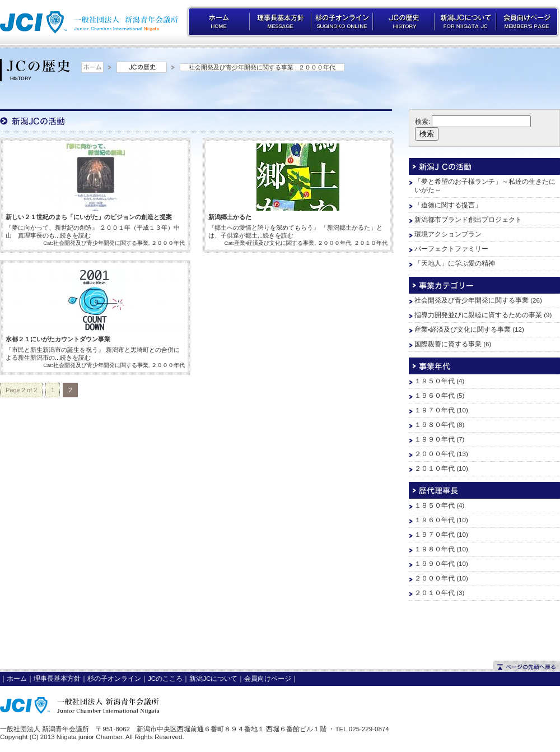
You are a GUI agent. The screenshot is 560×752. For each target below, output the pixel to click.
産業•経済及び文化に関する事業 (274, 243)
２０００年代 (317, 67)
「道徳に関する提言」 (448, 205)
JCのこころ (165, 679)
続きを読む (75, 235)
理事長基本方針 (57, 679)
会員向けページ (268, 679)
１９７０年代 (435, 410)
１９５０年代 (435, 381)
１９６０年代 (435, 396)
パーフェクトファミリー (451, 249)
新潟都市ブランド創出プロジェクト (468, 220)
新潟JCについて (213, 679)
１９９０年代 (435, 439)
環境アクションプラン (448, 234)
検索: (423, 122)
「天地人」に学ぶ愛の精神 (455, 263)
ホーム (17, 679)
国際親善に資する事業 (448, 344)
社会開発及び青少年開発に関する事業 (241, 67)
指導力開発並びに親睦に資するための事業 (478, 315)
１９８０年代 (435, 425)
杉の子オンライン (114, 679)
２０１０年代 (371, 243)
